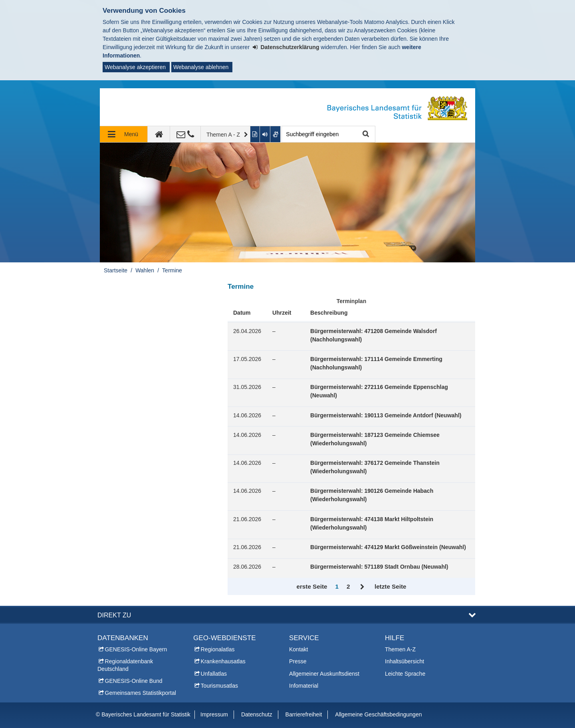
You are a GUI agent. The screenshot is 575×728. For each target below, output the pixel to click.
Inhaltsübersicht (404, 661)
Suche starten (365, 134)
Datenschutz (257, 714)
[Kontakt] (185, 134)
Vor (362, 587)
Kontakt (298, 649)
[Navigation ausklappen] (124, 134)
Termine (172, 270)
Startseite (116, 270)
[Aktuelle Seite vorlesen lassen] (265, 134)
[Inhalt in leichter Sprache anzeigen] (255, 134)
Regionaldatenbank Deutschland (125, 665)
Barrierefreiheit (304, 714)
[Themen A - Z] (226, 134)
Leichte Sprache (405, 674)
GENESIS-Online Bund (134, 681)
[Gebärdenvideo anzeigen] (276, 134)
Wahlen (145, 270)
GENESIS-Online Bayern (136, 649)
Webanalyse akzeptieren (135, 67)
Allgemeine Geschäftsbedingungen (378, 714)
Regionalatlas (218, 649)
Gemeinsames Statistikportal (141, 693)
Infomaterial (304, 686)
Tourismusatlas (219, 686)
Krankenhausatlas (223, 661)
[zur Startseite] (159, 134)
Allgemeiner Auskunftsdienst (324, 674)
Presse (298, 661)
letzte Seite (391, 586)
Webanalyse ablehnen (201, 67)
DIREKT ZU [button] (114, 615)
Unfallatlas (214, 674)
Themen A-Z (400, 649)
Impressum (214, 714)
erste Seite (312, 586)
